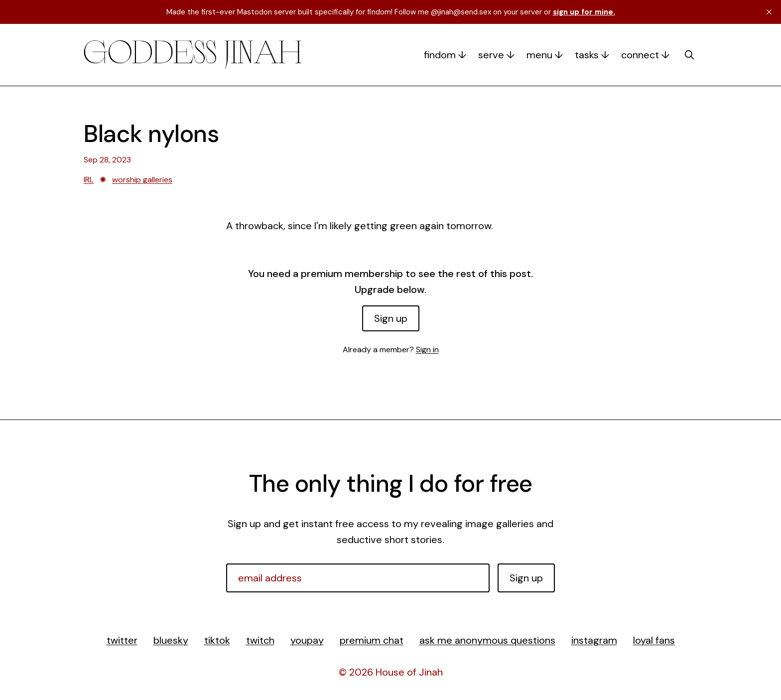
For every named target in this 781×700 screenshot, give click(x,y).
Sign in (427, 350)
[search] (689, 55)
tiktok (217, 640)
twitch (260, 640)
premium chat (372, 640)
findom (440, 55)
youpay (307, 640)
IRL (89, 180)
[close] (769, 12)
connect (640, 55)
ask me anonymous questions (487, 640)
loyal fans (654, 640)
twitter (122, 640)
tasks (587, 55)
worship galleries (142, 180)
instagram (594, 640)
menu (539, 55)
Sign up (391, 318)
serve (491, 55)
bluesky (171, 640)
